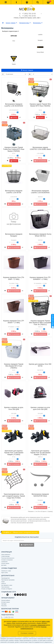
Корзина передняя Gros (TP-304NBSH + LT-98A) (40, 278)
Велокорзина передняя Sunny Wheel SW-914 (40, 235)
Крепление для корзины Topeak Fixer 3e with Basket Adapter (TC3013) (40, 453)
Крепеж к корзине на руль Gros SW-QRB (14, 408)
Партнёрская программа (8, 580)
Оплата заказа (5, 563)
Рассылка (4, 606)
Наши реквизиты (6, 555)
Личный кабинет (6, 600)
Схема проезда (5, 556)
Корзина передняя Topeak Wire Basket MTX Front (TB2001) (14, 366)
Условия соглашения (7, 560)
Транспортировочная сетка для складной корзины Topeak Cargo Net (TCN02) (14, 496)
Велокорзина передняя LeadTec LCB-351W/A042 (14, 105)
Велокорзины (38, 23)
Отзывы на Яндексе (7, 589)
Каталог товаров (11, 23)
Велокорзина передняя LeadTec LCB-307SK (14, 192)
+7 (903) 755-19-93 (29, 14)
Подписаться (27, 545)
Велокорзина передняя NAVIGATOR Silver (40, 495)
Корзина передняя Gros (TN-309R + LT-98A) (14, 278)
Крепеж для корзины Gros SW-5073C (40, 365)
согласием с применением (38, 625)
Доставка (4, 565)
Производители (5, 578)
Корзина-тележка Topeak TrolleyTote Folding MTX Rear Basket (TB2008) (14, 149)
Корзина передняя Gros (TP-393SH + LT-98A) (14, 322)
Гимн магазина (5, 587)
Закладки (4, 604)
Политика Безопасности (8, 558)
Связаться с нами (6, 571)
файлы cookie (46, 621)
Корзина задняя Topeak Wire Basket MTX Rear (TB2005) (40, 105)
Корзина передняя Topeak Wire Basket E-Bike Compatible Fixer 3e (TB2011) (40, 323)
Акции (3, 582)
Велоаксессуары (25, 23)
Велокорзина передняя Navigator (14, 235)
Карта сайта (5, 573)
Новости (4, 583)
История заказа (5, 602)
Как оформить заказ (7, 585)
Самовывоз (4, 562)
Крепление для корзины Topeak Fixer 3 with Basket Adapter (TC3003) (14, 453)
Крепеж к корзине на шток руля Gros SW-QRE (40, 408)
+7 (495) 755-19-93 (29, 16)
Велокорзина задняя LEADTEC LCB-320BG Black (40, 148)
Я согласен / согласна (27, 633)
